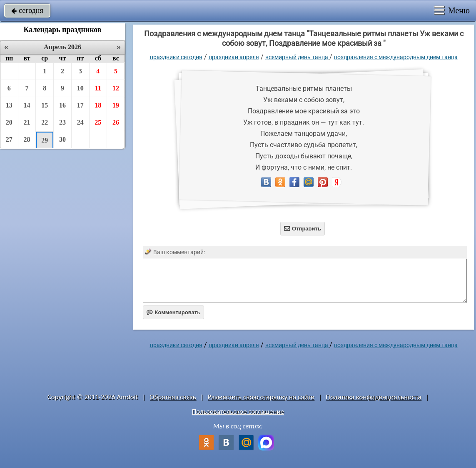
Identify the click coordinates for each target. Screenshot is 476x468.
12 (116, 88)
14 (27, 105)
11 (98, 88)
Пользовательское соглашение (238, 412)
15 (45, 105)
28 (27, 139)
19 (116, 105)
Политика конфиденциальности (373, 397)
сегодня (27, 10)
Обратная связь (173, 397)
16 (62, 105)
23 (62, 122)
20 (9, 122)
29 (45, 140)
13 (9, 105)
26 (116, 122)
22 (45, 122)
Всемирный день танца (297, 57)
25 (98, 122)
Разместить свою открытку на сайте (261, 397)
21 (27, 122)
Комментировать (173, 312)
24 (80, 122)
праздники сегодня (176, 57)
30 (62, 139)
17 (80, 105)
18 (98, 105)
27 (9, 139)
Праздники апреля (234, 57)
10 (80, 88)
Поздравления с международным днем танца (396, 57)
